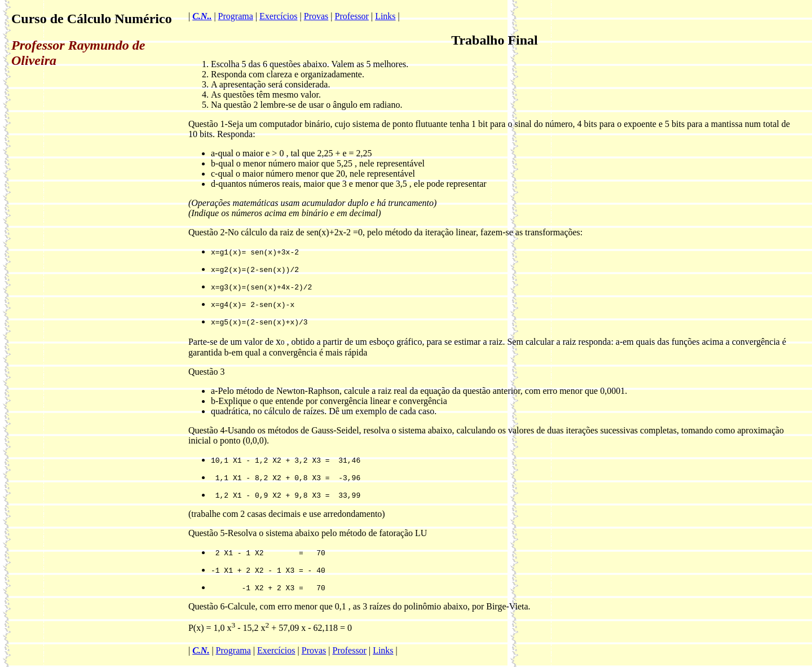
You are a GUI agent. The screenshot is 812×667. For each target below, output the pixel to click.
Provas (316, 16)
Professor (352, 16)
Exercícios (279, 16)
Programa (236, 16)
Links (385, 16)
